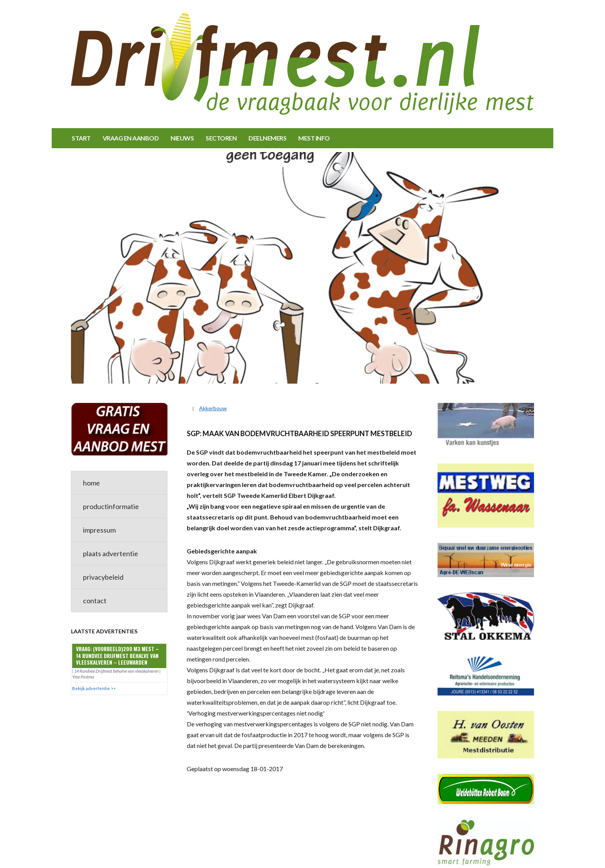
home (91, 483)
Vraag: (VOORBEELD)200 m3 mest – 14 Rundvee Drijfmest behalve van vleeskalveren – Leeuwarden (117, 656)
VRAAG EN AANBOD (131, 138)
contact (95, 601)
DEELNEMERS (267, 138)
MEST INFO (314, 138)
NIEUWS (182, 138)
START (81, 138)
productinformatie (111, 506)
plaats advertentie (111, 553)
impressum (99, 530)
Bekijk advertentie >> (94, 688)
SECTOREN (221, 138)
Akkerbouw (213, 408)
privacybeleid (103, 577)
